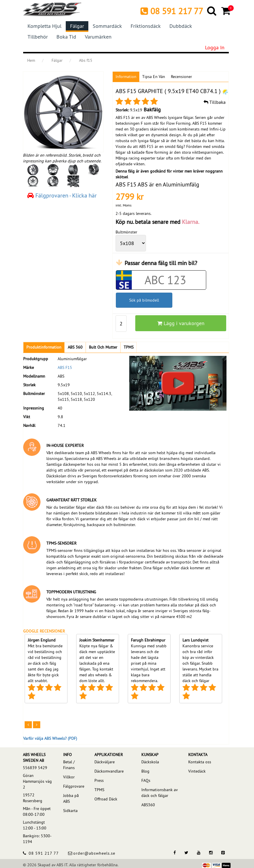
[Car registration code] (165, 280)
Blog (145, 771)
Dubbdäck (181, 26)
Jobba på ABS (71, 798)
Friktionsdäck (146, 26)
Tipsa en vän (154, 77)
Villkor (69, 777)
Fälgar (77, 26)
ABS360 (148, 805)
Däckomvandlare (109, 771)
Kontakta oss (200, 762)
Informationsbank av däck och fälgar (159, 793)
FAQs (146, 780)
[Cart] (226, 11)
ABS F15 (65, 367)
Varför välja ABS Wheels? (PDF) (50, 738)
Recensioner (181, 77)
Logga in (215, 47)
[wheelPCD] (131, 243)
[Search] (212, 11)
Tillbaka (215, 102)
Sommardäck (107, 26)
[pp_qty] (121, 324)
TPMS (99, 790)
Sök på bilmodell (144, 300)
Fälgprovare (73, 786)
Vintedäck (197, 771)
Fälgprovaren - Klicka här (62, 195)
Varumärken (98, 37)
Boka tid (66, 37)
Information (126, 77)
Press (99, 780)
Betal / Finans (69, 765)
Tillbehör (38, 37)
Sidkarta (70, 811)
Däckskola (150, 762)
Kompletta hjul (44, 26)
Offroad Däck (106, 799)
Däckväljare (105, 762)
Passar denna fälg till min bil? (161, 263)
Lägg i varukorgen (181, 323)
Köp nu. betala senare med (157, 222)
